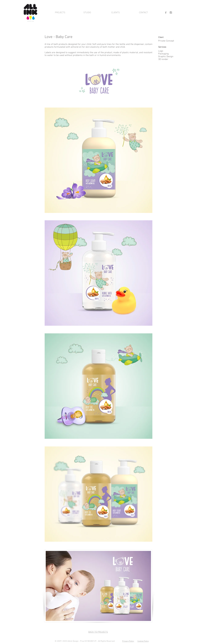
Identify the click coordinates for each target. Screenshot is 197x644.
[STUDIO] (87, 13)
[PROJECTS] (60, 13)
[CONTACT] (143, 13)
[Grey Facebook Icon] (166, 13)
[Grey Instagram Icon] (171, 13)
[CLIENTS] (115, 13)
